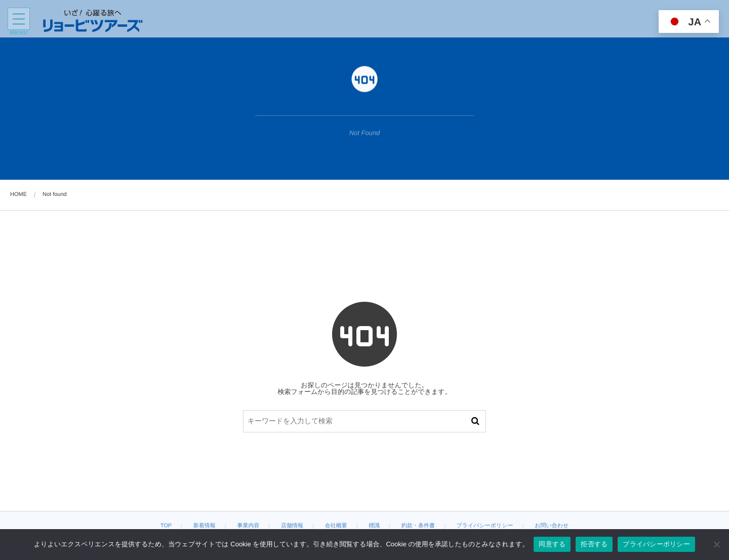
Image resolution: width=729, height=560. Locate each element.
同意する (552, 544)
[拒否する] (716, 544)
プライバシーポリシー (656, 544)
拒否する (594, 544)
